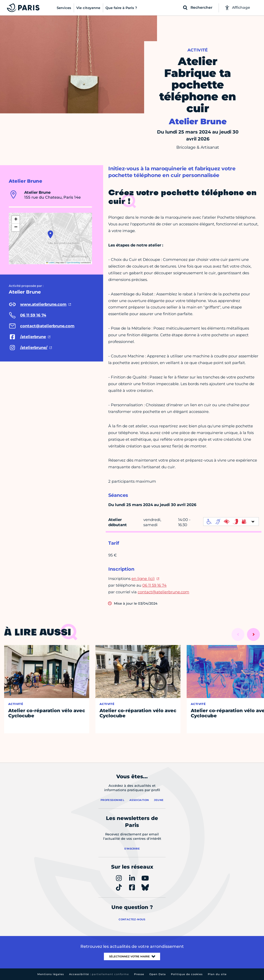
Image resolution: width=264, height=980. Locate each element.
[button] (50, 234)
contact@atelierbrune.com (163, 592)
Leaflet (50, 263)
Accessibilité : (99, 974)
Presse (139, 974)
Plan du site (217, 974)
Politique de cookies (187, 974)
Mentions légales (51, 974)
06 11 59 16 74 (154, 585)
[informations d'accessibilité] (231, 522)
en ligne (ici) (143, 579)
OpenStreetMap (73, 263)
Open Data (158, 974)
